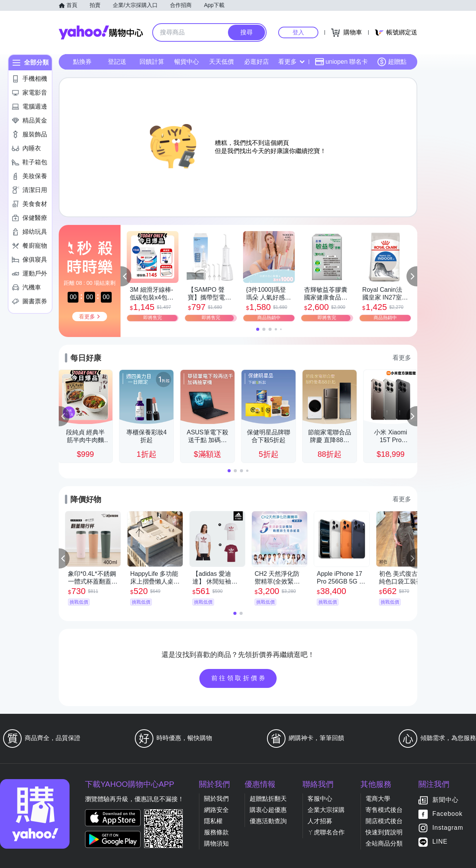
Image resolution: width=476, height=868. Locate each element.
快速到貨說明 (384, 832)
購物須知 (216, 843)
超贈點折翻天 (268, 799)
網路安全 (216, 810)
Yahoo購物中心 (101, 32)
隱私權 (213, 821)
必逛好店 (257, 62)
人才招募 (320, 821)
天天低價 (221, 62)
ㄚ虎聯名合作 (326, 832)
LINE (440, 842)
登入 (298, 32)
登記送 (117, 62)
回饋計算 (152, 62)
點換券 (82, 62)
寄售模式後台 (384, 810)
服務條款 (216, 832)
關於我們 (216, 799)
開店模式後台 (384, 821)
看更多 (291, 62)
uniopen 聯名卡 (341, 62)
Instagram (448, 828)
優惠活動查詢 (268, 821)
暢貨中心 (187, 62)
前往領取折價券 (239, 678)
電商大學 (378, 799)
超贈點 (392, 62)
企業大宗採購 (326, 810)
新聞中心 (445, 800)
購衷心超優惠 (268, 810)
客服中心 (320, 799)
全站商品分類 (384, 843)
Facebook (447, 814)
